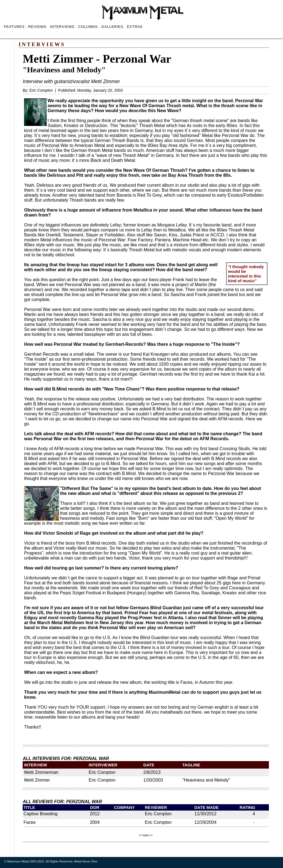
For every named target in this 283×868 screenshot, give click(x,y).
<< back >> (146, 835)
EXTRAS (135, 27)
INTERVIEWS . (64, 27)
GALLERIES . (114, 27)
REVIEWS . (39, 27)
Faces (30, 822)
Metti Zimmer (37, 780)
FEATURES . (15, 27)
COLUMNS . (89, 27)
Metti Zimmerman (41, 772)
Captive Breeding (40, 814)
